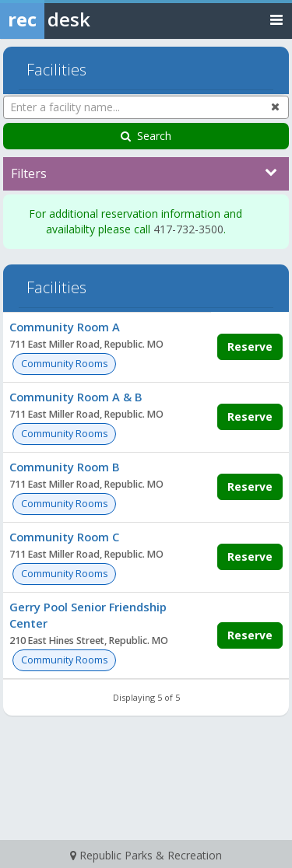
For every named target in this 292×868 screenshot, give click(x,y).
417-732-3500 (188, 229)
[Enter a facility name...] (146, 107)
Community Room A (65, 327)
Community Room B (65, 467)
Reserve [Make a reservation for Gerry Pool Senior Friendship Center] (250, 635)
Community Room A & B (76, 397)
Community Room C (64, 537)
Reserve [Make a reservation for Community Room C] (250, 556)
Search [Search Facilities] (146, 136)
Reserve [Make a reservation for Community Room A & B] (250, 416)
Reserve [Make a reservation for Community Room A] (250, 346)
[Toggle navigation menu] (276, 19)
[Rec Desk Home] (86, 19)
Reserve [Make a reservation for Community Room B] (250, 486)
